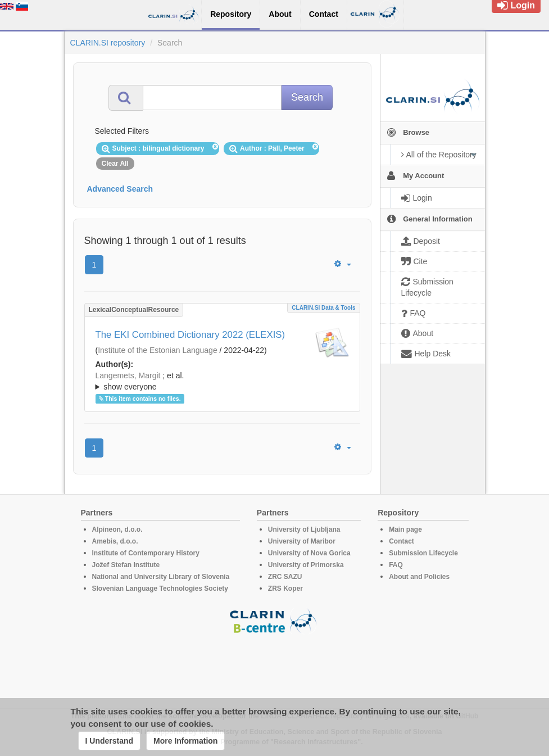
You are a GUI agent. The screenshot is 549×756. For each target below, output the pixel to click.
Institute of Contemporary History (146, 553)
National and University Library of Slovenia (161, 577)
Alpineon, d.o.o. (117, 529)
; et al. (222, 382)
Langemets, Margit (128, 375)
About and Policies (419, 577)
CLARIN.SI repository (108, 43)
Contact (401, 541)
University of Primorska (306, 565)
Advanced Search (120, 189)
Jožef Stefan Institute (126, 565)
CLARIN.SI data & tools (323, 308)
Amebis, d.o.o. (115, 541)
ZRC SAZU (285, 577)
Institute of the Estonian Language (158, 350)
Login (516, 5)
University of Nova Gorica (309, 553)
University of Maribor (302, 541)
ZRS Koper (285, 588)
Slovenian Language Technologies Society (160, 588)
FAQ (396, 565)
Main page (405, 529)
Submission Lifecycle (423, 553)
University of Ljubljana (304, 529)
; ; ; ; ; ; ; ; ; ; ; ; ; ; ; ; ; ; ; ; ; (222, 381)
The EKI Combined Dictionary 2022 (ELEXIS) (190, 335)
